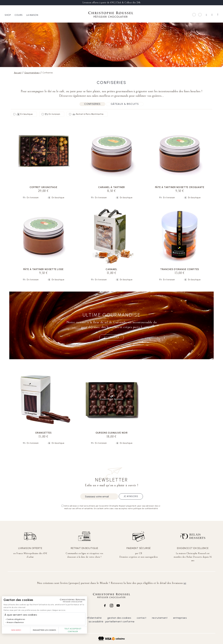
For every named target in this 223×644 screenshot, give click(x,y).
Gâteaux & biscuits (125, 104)
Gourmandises (32, 73)
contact (142, 618)
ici (185, 583)
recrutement (160, 618)
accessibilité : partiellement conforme (112, 622)
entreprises (180, 618)
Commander (112, 337)
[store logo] (111, 15)
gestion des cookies (119, 618)
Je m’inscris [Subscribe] (131, 496)
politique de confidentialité (85, 618)
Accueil (18, 73)
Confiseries (92, 104)
